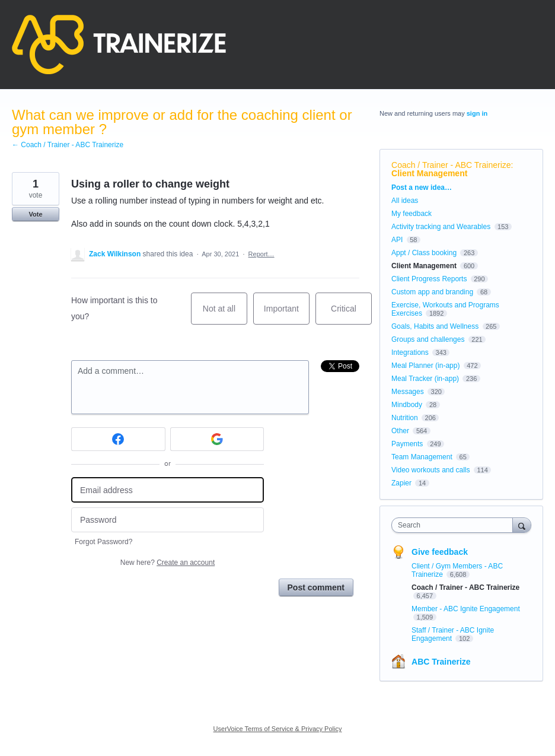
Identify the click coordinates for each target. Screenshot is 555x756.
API (397, 240)
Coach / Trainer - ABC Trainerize (451, 165)
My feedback (412, 214)
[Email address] (168, 490)
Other (400, 431)
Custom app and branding (432, 292)
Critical (351, 314)
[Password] (168, 520)
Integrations (410, 352)
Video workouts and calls (431, 470)
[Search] (522, 525)
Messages (408, 392)
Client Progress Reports (429, 279)
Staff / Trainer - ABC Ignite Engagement (453, 634)
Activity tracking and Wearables (441, 227)
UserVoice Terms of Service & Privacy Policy (278, 729)
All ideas (405, 201)
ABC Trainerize (441, 662)
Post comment (316, 587)
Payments (407, 444)
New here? (168, 563)
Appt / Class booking (424, 253)
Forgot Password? (103, 542)
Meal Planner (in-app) (425, 366)
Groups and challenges (428, 339)
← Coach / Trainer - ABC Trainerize (68, 145)
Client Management (429, 173)
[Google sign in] (217, 439)
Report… (261, 254)
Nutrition (405, 418)
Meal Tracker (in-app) (425, 379)
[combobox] (455, 525)
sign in (477, 113)
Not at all (225, 314)
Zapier (401, 483)
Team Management (422, 457)
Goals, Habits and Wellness (435, 326)
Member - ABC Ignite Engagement (466, 609)
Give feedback (440, 552)
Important (287, 314)
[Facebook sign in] (118, 439)
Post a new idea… (422, 188)
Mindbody (407, 405)
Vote (35, 214)
